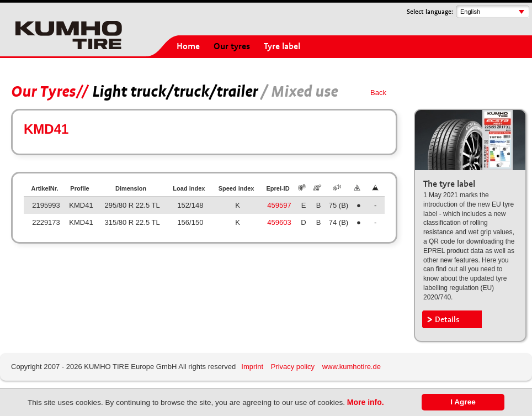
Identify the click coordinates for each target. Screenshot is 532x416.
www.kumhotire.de (352, 367)
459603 (279, 222)
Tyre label (282, 46)
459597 (279, 205)
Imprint (252, 367)
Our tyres (232, 46)
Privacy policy (293, 367)
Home (188, 46)
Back (378, 93)
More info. (366, 402)
